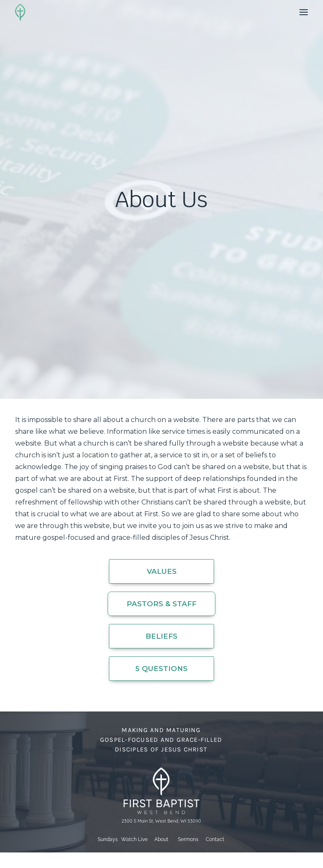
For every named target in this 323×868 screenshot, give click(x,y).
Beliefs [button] (161, 636)
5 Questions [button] (161, 669)
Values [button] (162, 571)
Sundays (108, 839)
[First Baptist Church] (20, 12)
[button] (304, 12)
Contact (215, 839)
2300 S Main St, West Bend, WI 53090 (161, 821)
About (161, 839)
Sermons (188, 839)
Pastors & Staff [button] (161, 604)
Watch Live (134, 839)
